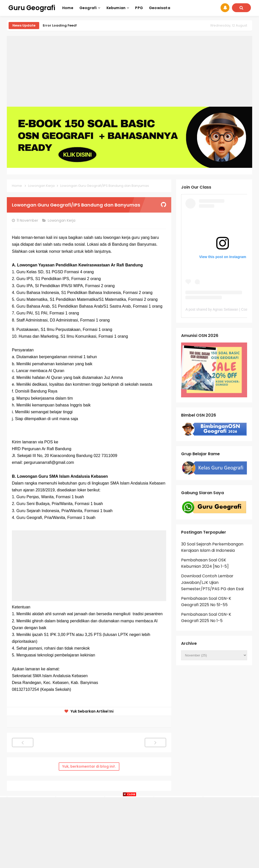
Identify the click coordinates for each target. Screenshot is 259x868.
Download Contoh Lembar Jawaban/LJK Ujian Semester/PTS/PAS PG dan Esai (212, 582)
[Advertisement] (129, 71)
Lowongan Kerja (62, 220)
